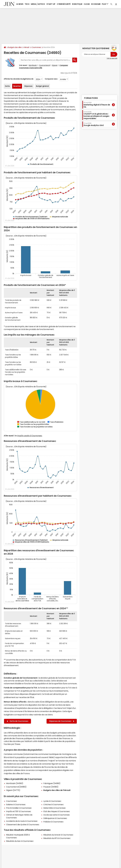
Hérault (27, 47)
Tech (27, 4)
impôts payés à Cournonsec (30, 436)
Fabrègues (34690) (52, 783)
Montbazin (33, 65)
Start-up (51, 4)
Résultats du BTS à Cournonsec (57, 838)
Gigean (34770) (13, 790)
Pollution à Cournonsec (53, 822)
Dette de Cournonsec (18, 721)
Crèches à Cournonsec (53, 804)
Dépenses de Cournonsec (62, 721)
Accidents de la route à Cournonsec (22, 821)
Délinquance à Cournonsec (55, 818)
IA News (20, 4)
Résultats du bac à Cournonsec (20, 841)
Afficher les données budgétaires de (19, 79)
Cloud (87, 4)
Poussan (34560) (51, 787)
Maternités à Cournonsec (55, 808)
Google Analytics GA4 (94, 124)
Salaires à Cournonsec (16, 804)
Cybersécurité (64, 4)
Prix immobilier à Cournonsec (19, 808)
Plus (105, 4)
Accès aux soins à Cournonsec (57, 815)
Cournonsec (36, 47)
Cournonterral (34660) (16, 787)
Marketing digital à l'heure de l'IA (97, 105)
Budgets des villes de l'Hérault (57, 790)
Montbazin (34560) (15, 783)
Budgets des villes (15, 47)
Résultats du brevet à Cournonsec (58, 835)
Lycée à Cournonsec (52, 801)
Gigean (55, 65)
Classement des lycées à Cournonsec (23, 824)
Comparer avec (51, 79)
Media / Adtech (38, 4)
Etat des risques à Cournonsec (57, 811)
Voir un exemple (112, 58)
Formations (91, 98)
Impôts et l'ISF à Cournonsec (19, 811)
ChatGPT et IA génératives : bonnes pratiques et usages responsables (96, 115)
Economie (96, 4)
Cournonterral (44, 65)
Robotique (77, 4)
